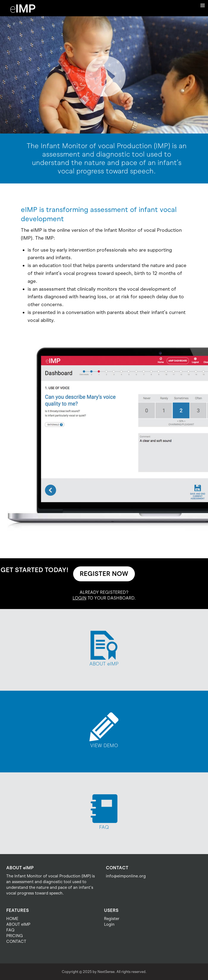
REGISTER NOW (104, 574)
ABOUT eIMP (18, 924)
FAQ (10, 930)
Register (112, 919)
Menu (203, 5)
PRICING (14, 936)
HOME (12, 919)
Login (109, 924)
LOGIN (79, 598)
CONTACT (16, 941)
